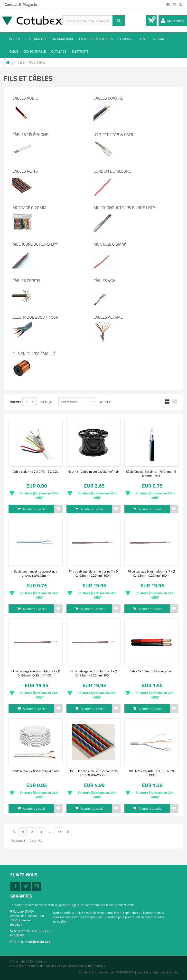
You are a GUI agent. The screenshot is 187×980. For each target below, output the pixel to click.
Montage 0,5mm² (110, 244)
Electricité (80, 51)
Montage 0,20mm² (30, 208)
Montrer (15, 402)
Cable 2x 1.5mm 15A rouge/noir (151, 671)
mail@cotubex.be (38, 942)
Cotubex (41, 961)
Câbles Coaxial (108, 98)
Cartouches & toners (96, 39)
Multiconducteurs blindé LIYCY (124, 208)
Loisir (143, 39)
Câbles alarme (108, 317)
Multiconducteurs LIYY (35, 244)
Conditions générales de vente (157, 972)
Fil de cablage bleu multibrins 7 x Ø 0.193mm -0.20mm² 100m (151, 573)
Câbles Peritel (27, 281)
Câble (14, 51)
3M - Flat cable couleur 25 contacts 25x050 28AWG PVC (93, 773)
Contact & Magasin (21, 4)
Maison (159, 39)
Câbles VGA (104, 281)
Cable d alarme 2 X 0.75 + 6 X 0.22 (36, 472)
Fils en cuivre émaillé (34, 354)
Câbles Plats (25, 171)
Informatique (63, 39)
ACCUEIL (15, 39)
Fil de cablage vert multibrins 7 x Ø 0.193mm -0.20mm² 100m (93, 673)
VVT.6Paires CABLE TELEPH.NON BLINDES (151, 773)
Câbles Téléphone (30, 135)
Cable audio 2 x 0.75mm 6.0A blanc (36, 771)
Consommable (35, 51)
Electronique (36, 39)
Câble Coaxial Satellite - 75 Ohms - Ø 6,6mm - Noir (151, 473)
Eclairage (126, 39)
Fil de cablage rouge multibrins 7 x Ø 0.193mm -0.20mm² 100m (36, 673)
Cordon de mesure (112, 171)
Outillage (59, 51)
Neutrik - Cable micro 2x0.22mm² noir (93, 472)
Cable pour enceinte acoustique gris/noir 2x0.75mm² (36, 573)
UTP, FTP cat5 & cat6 (113, 135)
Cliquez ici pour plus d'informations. (82, 966)
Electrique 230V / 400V (35, 317)
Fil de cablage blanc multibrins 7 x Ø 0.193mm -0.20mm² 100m (93, 573)
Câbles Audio (25, 98)
